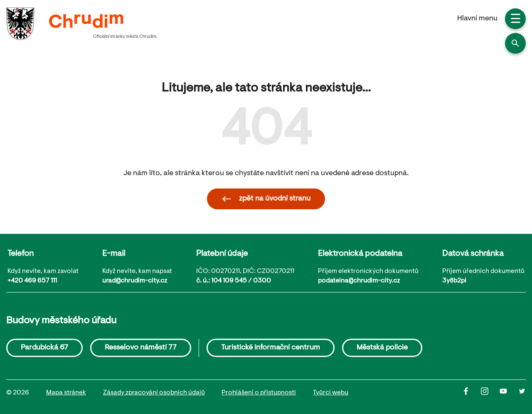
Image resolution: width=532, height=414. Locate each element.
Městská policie (382, 348)
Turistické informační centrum (271, 348)
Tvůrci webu (331, 393)
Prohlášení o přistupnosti (259, 393)
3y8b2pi (454, 281)
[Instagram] (490, 393)
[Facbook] (472, 393)
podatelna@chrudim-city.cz (359, 281)
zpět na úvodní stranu (266, 199)
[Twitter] (522, 393)
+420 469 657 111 (32, 281)
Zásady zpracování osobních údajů (154, 393)
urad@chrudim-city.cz (135, 281)
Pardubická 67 (44, 348)
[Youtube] (509, 393)
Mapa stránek (66, 393)
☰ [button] (516, 20)
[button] (515, 43)
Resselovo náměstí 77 (141, 348)
